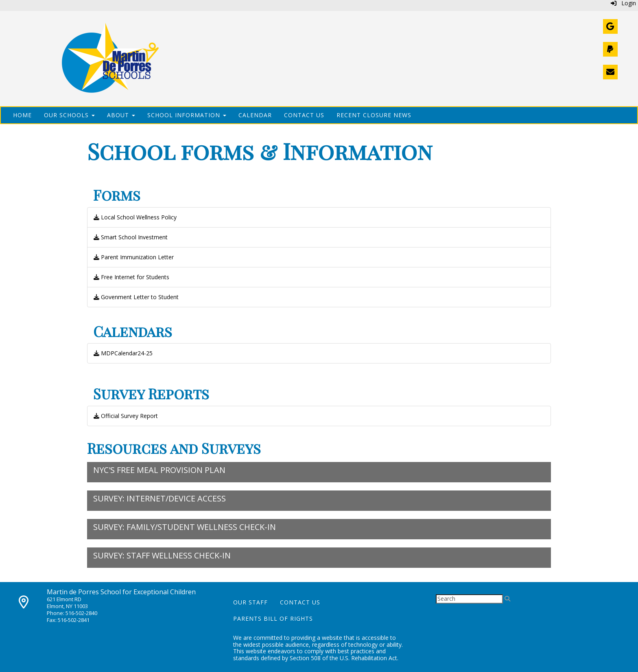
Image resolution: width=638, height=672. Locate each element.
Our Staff (250, 602)
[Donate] (610, 49)
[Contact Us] (610, 72)
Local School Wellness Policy (135, 217)
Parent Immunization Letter (134, 257)
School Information (187, 115)
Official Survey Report (126, 416)
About (121, 115)
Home (22, 115)
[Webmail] (610, 26)
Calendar (255, 115)
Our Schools (69, 115)
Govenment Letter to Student (136, 297)
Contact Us (304, 115)
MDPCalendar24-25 (123, 353)
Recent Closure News (374, 115)
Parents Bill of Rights (273, 618)
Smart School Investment (131, 237)
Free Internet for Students (131, 277)
